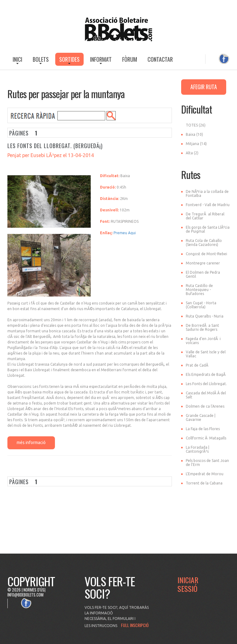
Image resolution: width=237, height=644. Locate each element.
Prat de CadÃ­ (197, 365)
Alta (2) (192, 153)
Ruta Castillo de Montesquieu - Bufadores (199, 290)
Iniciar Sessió (188, 584)
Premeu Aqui (125, 233)
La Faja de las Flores (203, 429)
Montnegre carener (203, 263)
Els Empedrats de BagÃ (206, 374)
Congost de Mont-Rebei (206, 254)
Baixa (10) (194, 134)
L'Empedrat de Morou (205, 474)
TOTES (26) (196, 125)
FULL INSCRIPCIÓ (135, 625)
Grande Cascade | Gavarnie (201, 418)
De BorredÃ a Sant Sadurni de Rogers (202, 327)
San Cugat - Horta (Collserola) (201, 305)
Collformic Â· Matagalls (206, 438)
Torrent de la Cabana (204, 483)
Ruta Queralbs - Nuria (205, 316)
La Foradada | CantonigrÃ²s (197, 449)
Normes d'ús (34, 590)
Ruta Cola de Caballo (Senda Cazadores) (204, 243)
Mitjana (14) (196, 144)
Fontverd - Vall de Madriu (208, 205)
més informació (31, 442)
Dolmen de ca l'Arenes (205, 406)
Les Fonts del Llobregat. (206, 384)
